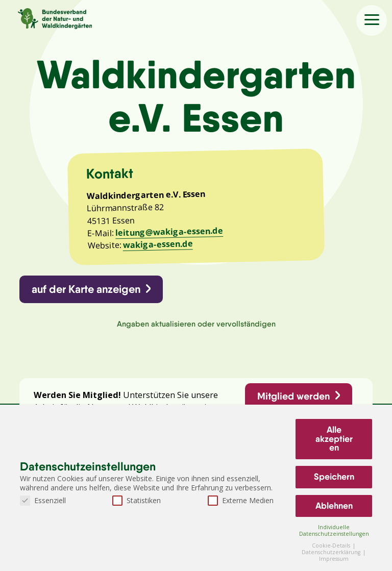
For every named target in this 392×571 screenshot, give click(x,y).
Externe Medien (241, 500)
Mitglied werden (293, 396)
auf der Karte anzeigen (86, 289)
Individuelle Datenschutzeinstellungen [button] (334, 530)
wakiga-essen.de (157, 245)
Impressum (334, 559)
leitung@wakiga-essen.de (169, 232)
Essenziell (43, 500)
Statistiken (137, 500)
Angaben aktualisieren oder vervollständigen (196, 324)
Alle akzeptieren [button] (334, 439)
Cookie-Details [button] (332, 545)
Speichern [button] (334, 477)
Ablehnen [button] (334, 506)
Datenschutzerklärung (332, 552)
